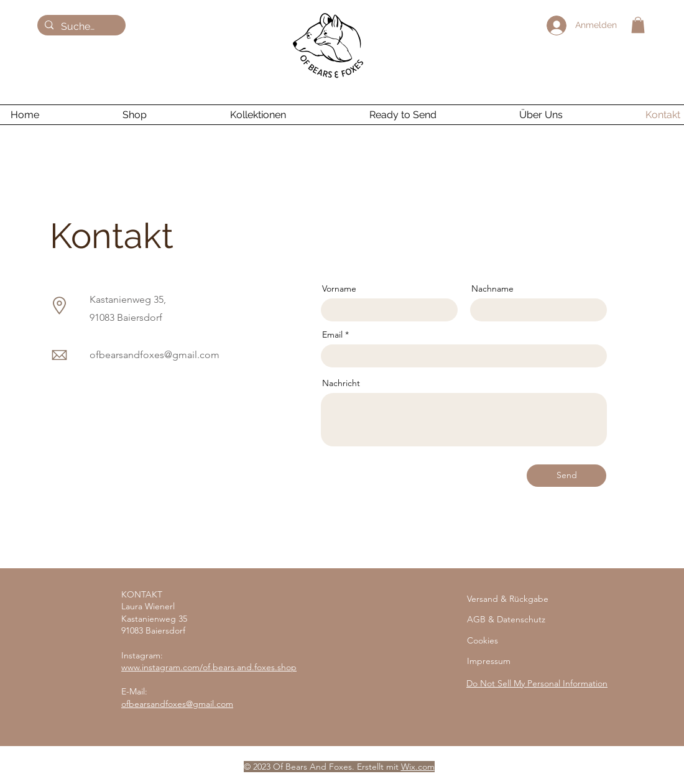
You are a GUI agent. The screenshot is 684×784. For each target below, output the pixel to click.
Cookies (483, 640)
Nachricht (341, 383)
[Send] (566, 476)
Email (332, 334)
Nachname (492, 288)
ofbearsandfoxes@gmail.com (155, 355)
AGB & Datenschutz (506, 619)
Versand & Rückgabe (508, 599)
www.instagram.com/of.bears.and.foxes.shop (209, 667)
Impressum (489, 661)
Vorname (339, 288)
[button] (638, 25)
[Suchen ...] (80, 27)
